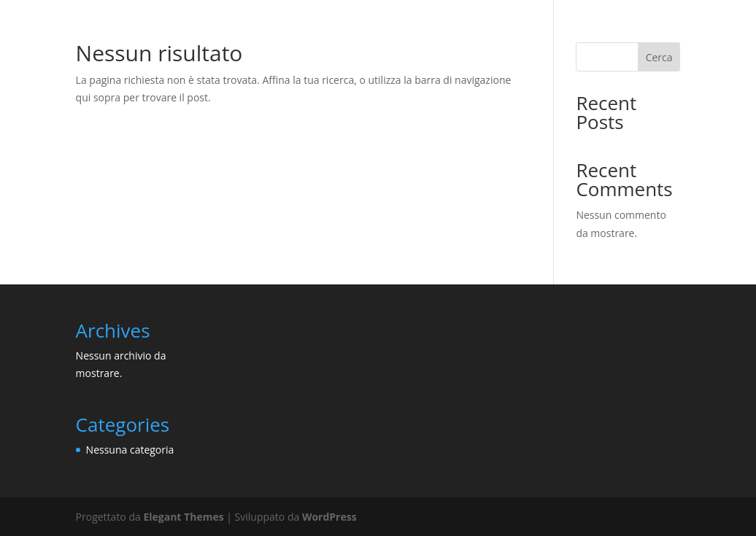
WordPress (329, 517)
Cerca (659, 57)
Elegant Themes (183, 517)
